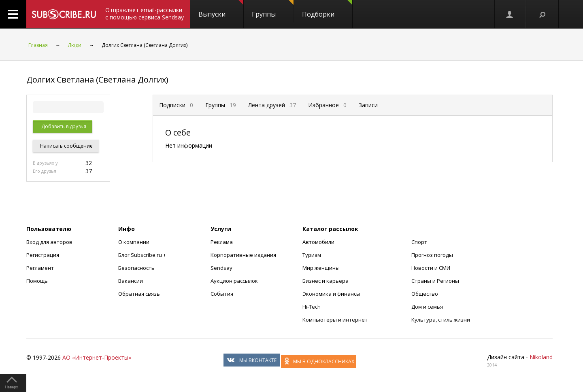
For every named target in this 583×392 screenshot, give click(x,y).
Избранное (327, 105)
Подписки (176, 105)
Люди (75, 45)
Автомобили (318, 242)
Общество (425, 294)
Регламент (40, 268)
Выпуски (221, 9)
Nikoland (541, 357)
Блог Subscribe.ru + (143, 255)
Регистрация (43, 255)
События (222, 294)
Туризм (312, 255)
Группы (273, 9)
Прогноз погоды (432, 255)
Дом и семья (427, 307)
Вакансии (131, 281)
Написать (66, 146)
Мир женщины (321, 268)
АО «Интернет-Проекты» (97, 357)
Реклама (222, 242)
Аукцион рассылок (234, 281)
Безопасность (136, 268)
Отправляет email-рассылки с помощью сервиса (145, 14)
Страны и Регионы (435, 281)
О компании (134, 242)
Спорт (419, 242)
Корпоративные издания (243, 255)
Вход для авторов (49, 242)
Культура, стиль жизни (441, 320)
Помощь (37, 281)
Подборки (327, 9)
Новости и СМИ (431, 268)
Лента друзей (272, 105)
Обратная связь (139, 294)
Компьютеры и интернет (335, 320)
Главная (38, 45)
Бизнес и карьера (326, 281)
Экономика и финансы (331, 294)
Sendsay (221, 268)
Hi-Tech (312, 307)
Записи (368, 105)
